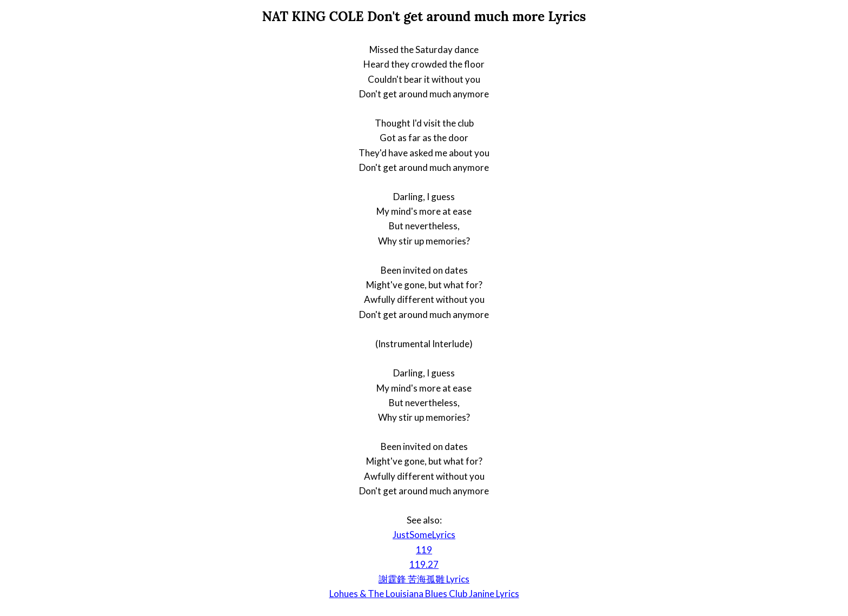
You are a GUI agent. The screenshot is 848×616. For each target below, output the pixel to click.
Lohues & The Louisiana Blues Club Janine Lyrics (424, 594)
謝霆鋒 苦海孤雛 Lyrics (424, 579)
